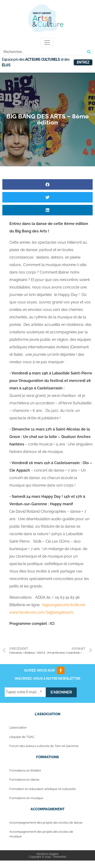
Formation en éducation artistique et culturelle (43, 789)
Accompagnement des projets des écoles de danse (46, 823)
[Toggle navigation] (47, 43)
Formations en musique (26, 798)
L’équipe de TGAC (22, 737)
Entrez (83, 62)
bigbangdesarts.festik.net (64, 605)
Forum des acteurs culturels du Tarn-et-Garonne (44, 746)
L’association (18, 727)
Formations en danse (24, 780)
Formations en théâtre (25, 770)
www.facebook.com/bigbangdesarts (42, 612)
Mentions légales (47, 854)
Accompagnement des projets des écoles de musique (41, 834)
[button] (47, 184)
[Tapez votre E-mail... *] (25, 692)
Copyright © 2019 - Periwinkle (47, 857)
